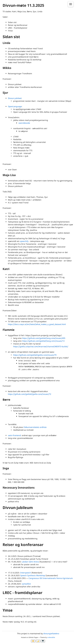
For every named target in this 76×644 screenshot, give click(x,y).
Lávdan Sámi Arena (30, 562)
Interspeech (26, 573)
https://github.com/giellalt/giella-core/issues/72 (30, 394)
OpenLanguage (15, 106)
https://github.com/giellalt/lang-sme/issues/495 (44, 338)
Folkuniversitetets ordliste (35, 427)
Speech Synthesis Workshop (33, 575)
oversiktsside (24, 123)
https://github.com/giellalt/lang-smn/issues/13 (43, 341)
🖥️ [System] (43, 641)
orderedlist (51, 637)
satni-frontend (14, 435)
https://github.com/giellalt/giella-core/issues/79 (35, 355)
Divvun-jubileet (15, 98)
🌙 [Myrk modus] (38, 641)
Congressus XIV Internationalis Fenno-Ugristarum (51, 578)
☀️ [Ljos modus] (33, 641)
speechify (24, 241)
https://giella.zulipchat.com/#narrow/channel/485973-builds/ (41, 346)
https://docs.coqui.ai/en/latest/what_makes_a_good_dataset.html (37, 324)
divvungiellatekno (51, 633)
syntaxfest (26, 584)
